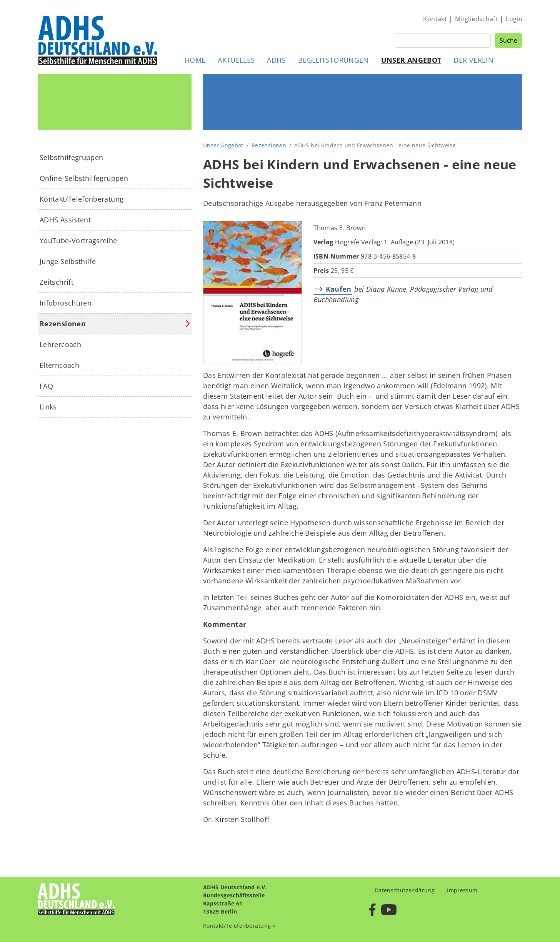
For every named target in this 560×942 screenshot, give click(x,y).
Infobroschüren (66, 303)
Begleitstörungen (333, 60)
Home (195, 60)
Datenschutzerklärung (405, 890)
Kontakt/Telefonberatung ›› (239, 926)
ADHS (276, 60)
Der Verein (473, 60)
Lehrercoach (60, 344)
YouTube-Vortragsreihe (78, 241)
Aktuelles (236, 60)
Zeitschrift (57, 282)
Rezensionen (269, 145)
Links (48, 407)
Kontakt (435, 19)
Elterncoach (59, 365)
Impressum (462, 890)
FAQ (46, 386)
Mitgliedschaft (476, 19)
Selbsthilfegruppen (71, 157)
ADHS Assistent (65, 220)
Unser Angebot (411, 60)
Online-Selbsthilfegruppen (84, 178)
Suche (508, 40)
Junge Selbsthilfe (68, 261)
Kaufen (339, 289)
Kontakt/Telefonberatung (82, 199)
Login (514, 19)
